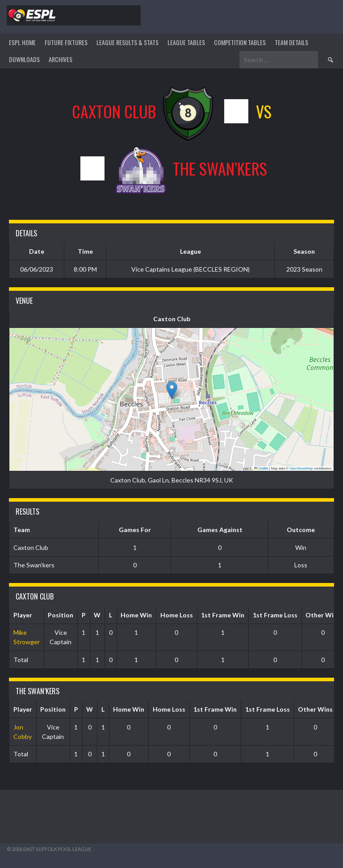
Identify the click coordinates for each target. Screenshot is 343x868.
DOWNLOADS (24, 59)
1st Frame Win (223, 615)
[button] (172, 390)
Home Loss (177, 615)
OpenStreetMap (301, 468)
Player (23, 615)
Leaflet (261, 468)
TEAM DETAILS (291, 42)
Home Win (136, 615)
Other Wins (315, 709)
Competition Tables (240, 42)
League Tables (186, 42)
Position (61, 615)
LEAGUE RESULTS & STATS (128, 42)
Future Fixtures (66, 42)
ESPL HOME (22, 42)
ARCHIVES (61, 59)
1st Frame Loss (275, 615)
